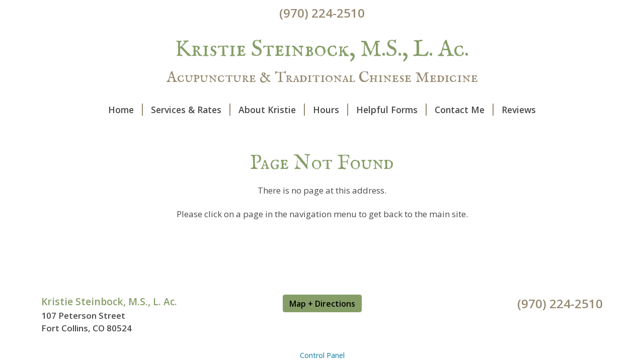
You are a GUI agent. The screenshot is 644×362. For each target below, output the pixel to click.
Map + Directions (322, 304)
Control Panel (322, 355)
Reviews (519, 110)
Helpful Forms (391, 110)
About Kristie (272, 110)
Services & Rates (191, 110)
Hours (331, 110)
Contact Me (464, 110)
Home (126, 110)
